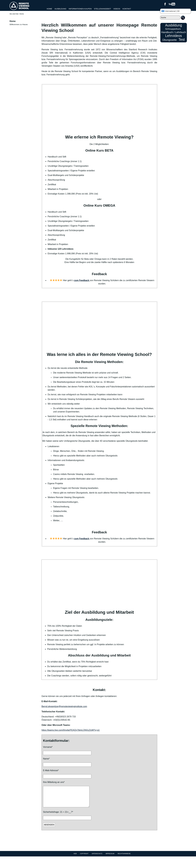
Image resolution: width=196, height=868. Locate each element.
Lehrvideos (174, 36)
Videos (117, 9)
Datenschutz (97, 858)
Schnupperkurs (173, 29)
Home (49, 9)
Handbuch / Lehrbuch (174, 32)
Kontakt (127, 9)
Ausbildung (60, 9)
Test (182, 39)
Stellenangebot (102, 9)
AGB (75, 858)
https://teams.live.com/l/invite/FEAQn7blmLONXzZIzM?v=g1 (71, 730)
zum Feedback (82, 280)
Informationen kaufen (80, 9)
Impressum (110, 858)
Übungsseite (170, 40)
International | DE (171, 11)
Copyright (84, 858)
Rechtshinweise (124, 858)
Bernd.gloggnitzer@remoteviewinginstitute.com (64, 706)
